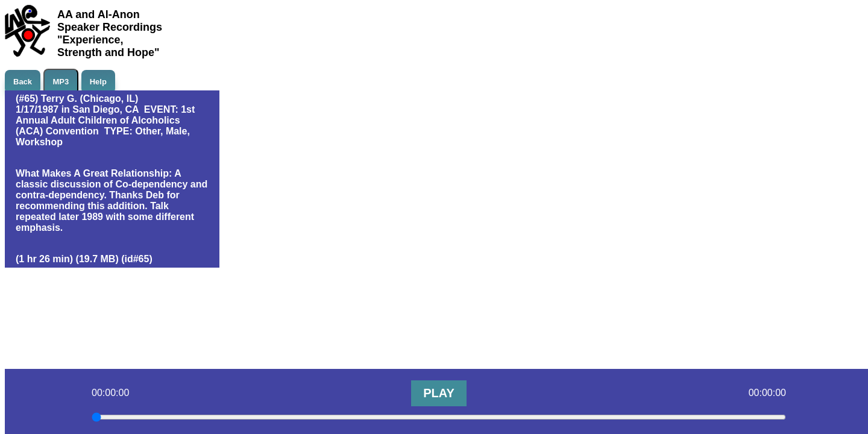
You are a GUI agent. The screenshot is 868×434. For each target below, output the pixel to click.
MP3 (61, 82)
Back (23, 82)
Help (98, 82)
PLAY (439, 393)
